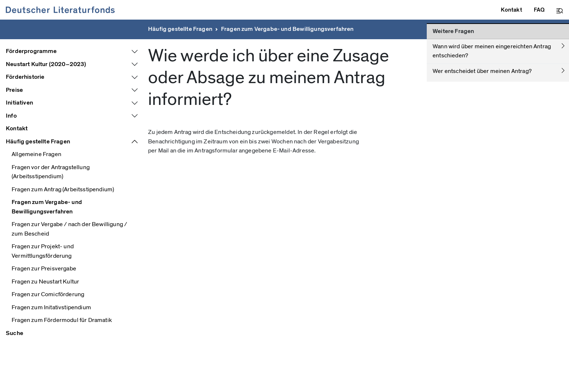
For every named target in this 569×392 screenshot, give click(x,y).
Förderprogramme (31, 51)
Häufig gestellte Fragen (180, 29)
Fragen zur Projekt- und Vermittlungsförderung (43, 251)
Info (11, 116)
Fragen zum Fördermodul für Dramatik (62, 320)
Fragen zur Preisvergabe (44, 269)
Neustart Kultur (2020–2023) (46, 64)
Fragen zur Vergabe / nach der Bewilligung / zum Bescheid (69, 229)
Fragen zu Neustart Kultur (45, 282)
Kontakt (17, 128)
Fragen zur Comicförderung (48, 294)
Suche (15, 333)
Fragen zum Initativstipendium (51, 307)
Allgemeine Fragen (36, 154)
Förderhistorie (25, 77)
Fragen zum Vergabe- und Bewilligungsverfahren (287, 29)
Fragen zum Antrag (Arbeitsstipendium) (63, 189)
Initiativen (19, 103)
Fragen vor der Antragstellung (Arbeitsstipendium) (51, 172)
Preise (14, 90)
